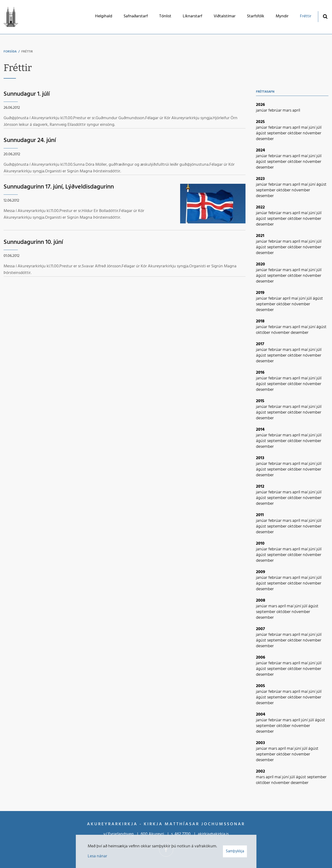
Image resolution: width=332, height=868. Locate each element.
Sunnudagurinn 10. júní (33, 242)
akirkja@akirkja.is (213, 834)
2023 (260, 179)
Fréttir (27, 52)
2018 (260, 321)
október (295, 133)
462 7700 (183, 834)
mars (287, 111)
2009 (261, 572)
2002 (260, 771)
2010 (260, 544)
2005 (260, 686)
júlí (319, 128)
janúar (262, 111)
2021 (260, 236)
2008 (261, 601)
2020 (260, 264)
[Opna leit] (325, 16)
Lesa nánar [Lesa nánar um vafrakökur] (97, 856)
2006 (261, 658)
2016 (260, 373)
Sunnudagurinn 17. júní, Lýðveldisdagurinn (59, 187)
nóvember (312, 133)
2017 (260, 344)
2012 (260, 487)
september (277, 133)
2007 (260, 629)
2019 (260, 293)
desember (265, 139)
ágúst (262, 133)
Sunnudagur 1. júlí (27, 94)
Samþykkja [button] (235, 851)
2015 (260, 401)
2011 (260, 515)
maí (305, 128)
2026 (260, 105)
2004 (261, 715)
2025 (260, 122)
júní (313, 128)
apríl (296, 111)
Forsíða (10, 52)
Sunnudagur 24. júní (30, 140)
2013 (260, 458)
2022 (260, 207)
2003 (260, 743)
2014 (260, 430)
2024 (260, 150)
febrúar (275, 111)
